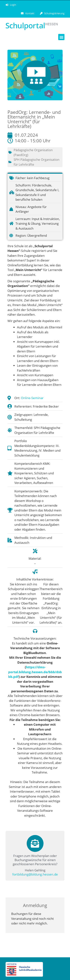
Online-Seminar (32, 398)
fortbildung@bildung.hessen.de (35, 874)
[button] (61, 37)
